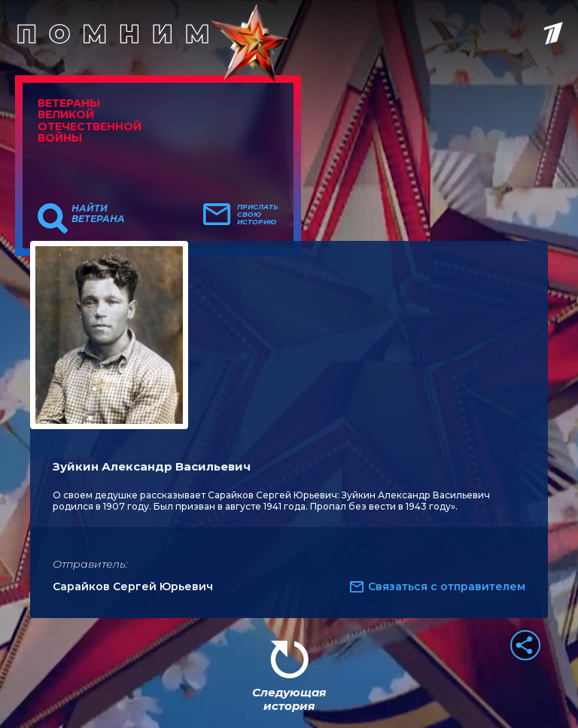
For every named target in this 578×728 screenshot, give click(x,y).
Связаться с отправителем (447, 586)
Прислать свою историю (258, 215)
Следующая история (289, 699)
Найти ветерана (98, 214)
